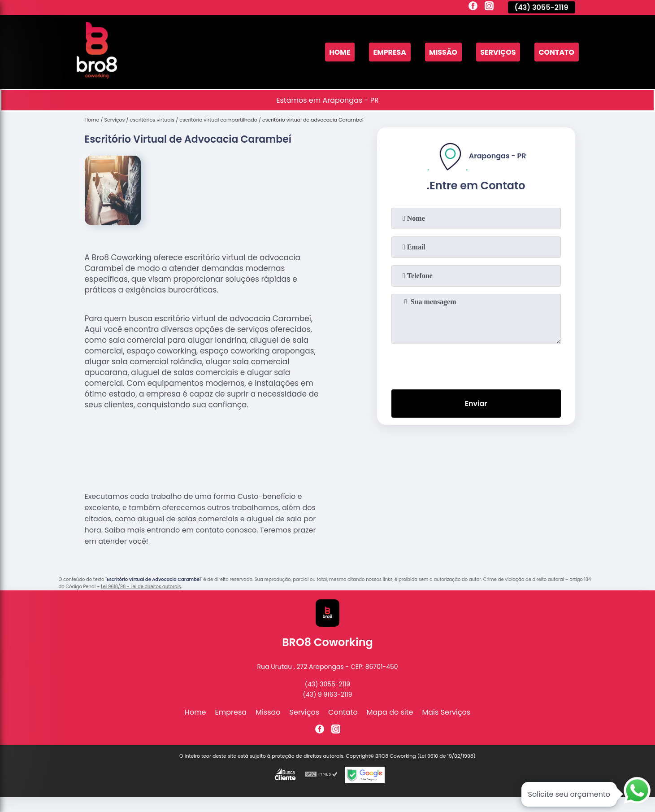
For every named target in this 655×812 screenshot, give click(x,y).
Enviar (476, 404)
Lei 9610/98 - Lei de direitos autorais (141, 587)
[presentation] (476, 365)
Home (338, 52)
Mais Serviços (447, 712)
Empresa (389, 52)
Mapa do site (390, 712)
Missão (442, 52)
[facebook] (473, 7)
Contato (556, 52)
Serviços (498, 52)
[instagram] (489, 7)
